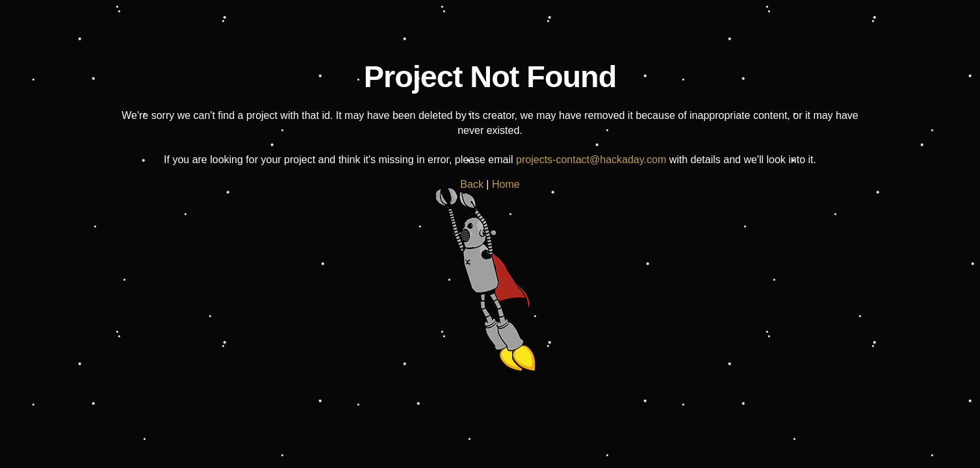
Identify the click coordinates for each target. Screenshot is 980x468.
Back (472, 184)
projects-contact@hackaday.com (591, 160)
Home (506, 184)
